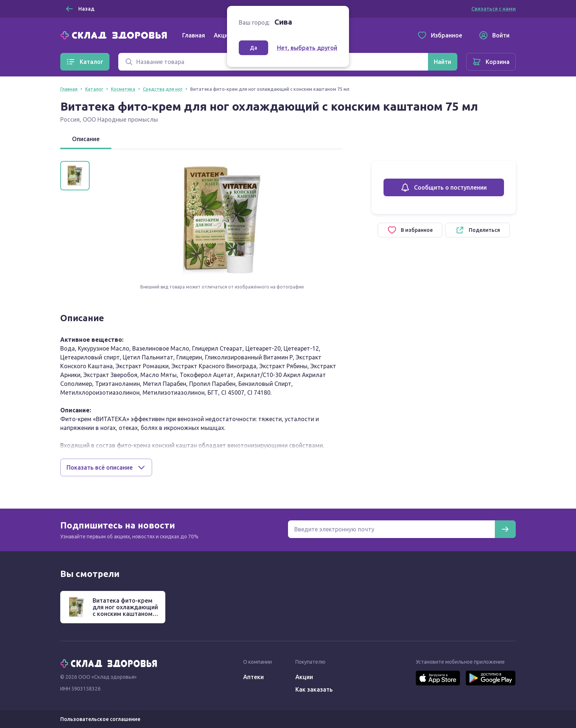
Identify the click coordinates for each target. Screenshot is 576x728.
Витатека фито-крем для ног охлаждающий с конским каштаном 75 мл (125, 610)
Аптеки (253, 677)
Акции (223, 35)
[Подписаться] (505, 529)
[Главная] (115, 35)
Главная (194, 35)
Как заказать (314, 689)
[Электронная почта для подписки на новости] (391, 529)
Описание (86, 139)
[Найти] (442, 62)
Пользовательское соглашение (100, 719)
